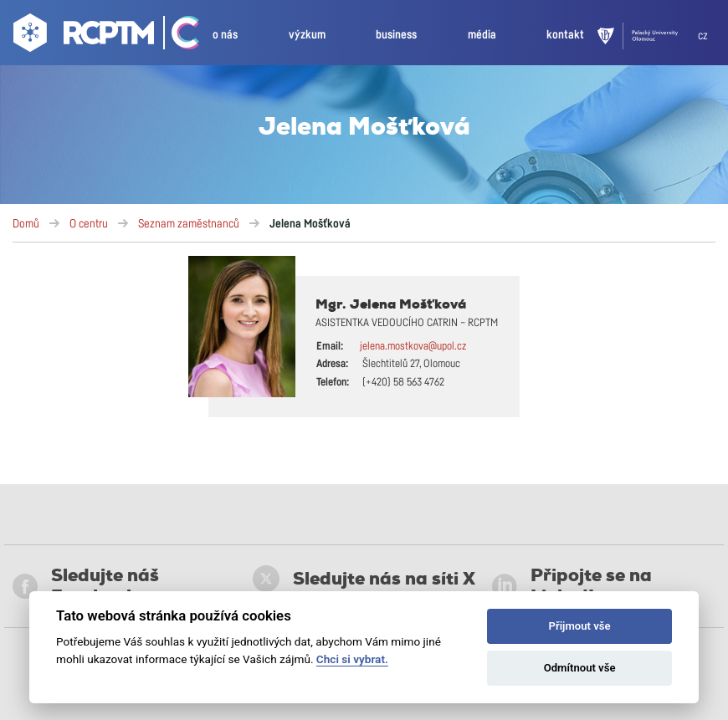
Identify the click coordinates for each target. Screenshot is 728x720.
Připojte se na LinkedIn (572, 586)
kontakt (565, 35)
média (482, 35)
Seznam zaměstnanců (189, 224)
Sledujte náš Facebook (86, 586)
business (396, 35)
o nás (225, 35)
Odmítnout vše (580, 668)
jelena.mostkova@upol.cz (413, 347)
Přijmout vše (580, 626)
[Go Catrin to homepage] (178, 36)
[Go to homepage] (82, 36)
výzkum (307, 35)
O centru (89, 224)
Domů (26, 224)
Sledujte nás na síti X (364, 579)
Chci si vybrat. (352, 659)
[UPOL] (648, 36)
